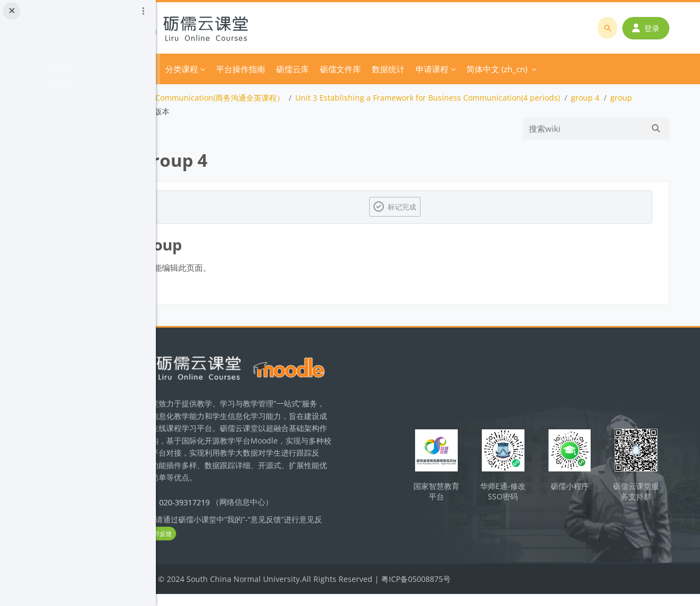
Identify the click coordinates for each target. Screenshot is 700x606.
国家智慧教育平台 (466, 494)
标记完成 (435, 207)
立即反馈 (242, 546)
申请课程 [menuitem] (495, 69)
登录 (649, 28)
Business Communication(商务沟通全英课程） (265, 98)
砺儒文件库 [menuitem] (403, 69)
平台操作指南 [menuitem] (304, 69)
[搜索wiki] (586, 129)
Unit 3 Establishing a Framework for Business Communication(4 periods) (491, 98)
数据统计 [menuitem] (451, 69)
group (205, 111)
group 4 (648, 98)
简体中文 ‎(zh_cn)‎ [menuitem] (560, 69)
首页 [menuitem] (209, 69)
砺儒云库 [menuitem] (355, 69)
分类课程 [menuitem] (244, 69)
